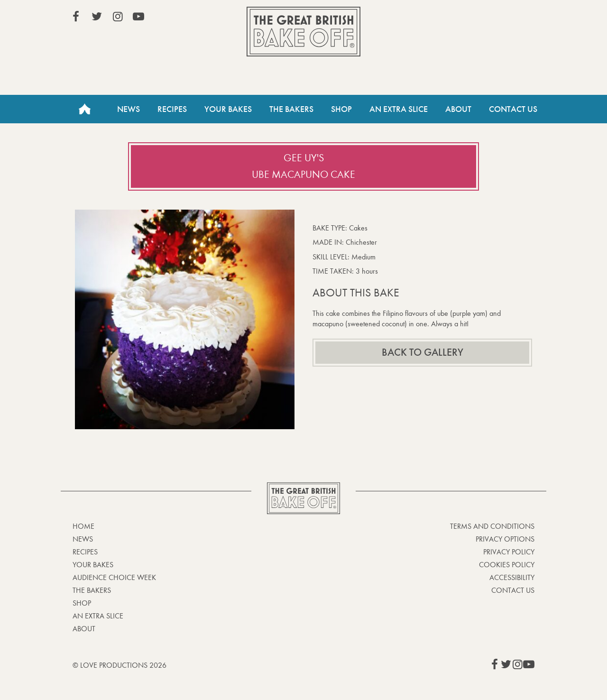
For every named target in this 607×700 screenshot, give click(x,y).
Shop (341, 109)
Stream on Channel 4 (491, 18)
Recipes (172, 109)
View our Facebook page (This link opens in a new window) (76, 17)
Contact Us (513, 109)
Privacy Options (505, 539)
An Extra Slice (399, 109)
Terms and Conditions (492, 526)
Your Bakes (228, 109)
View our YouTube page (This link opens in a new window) (138, 17)
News (129, 109)
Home (84, 109)
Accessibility (512, 577)
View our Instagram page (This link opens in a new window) (118, 17)
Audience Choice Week (114, 577)
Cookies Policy (507, 565)
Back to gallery (423, 352)
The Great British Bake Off (303, 32)
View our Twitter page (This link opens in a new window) (97, 17)
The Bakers (291, 109)
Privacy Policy (509, 552)
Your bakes (93, 565)
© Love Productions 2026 (120, 665)
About (458, 109)
